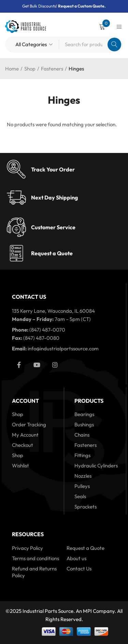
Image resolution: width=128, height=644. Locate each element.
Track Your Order (53, 169)
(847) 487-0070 (47, 330)
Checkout (23, 445)
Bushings (84, 424)
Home (12, 69)
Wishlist (20, 466)
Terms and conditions (35, 558)
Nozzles (83, 476)
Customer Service (53, 227)
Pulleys (82, 486)
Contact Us (79, 569)
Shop (30, 69)
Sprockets (86, 507)
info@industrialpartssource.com (63, 349)
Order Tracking (29, 424)
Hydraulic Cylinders (96, 466)
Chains (82, 435)
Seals (80, 496)
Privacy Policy (27, 548)
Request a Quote (52, 253)
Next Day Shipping (54, 197)
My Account (25, 435)
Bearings (84, 414)
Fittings (82, 455)
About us (76, 558)
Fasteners (52, 69)
